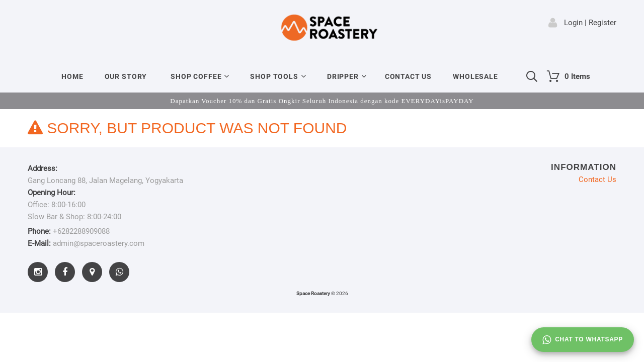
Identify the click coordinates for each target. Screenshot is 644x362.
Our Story (126, 76)
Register (602, 23)
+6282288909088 (81, 231)
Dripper (343, 76)
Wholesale (475, 76)
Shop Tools (274, 76)
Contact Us (408, 76)
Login (573, 23)
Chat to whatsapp (583, 340)
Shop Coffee (196, 76)
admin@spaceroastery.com (99, 243)
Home (72, 76)
